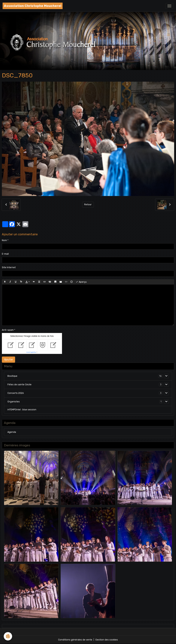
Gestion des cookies (107, 640)
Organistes (14, 402)
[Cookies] (8, 636)
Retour (88, 205)
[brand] (33, 6)
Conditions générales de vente (75, 640)
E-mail (5, 254)
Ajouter (9, 360)
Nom (4, 240)
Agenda (12, 432)
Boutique (12, 376)
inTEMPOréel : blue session (22, 410)
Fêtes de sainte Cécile (19, 385)
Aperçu (81, 282)
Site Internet (9, 267)
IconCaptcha (31, 352)
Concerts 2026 (16, 393)
